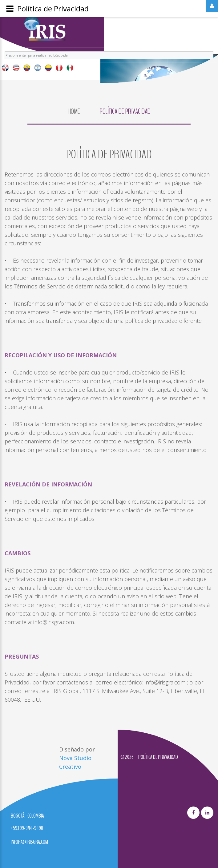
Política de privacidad (158, 757)
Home (74, 111)
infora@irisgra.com (29, 842)
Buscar (5, 51)
